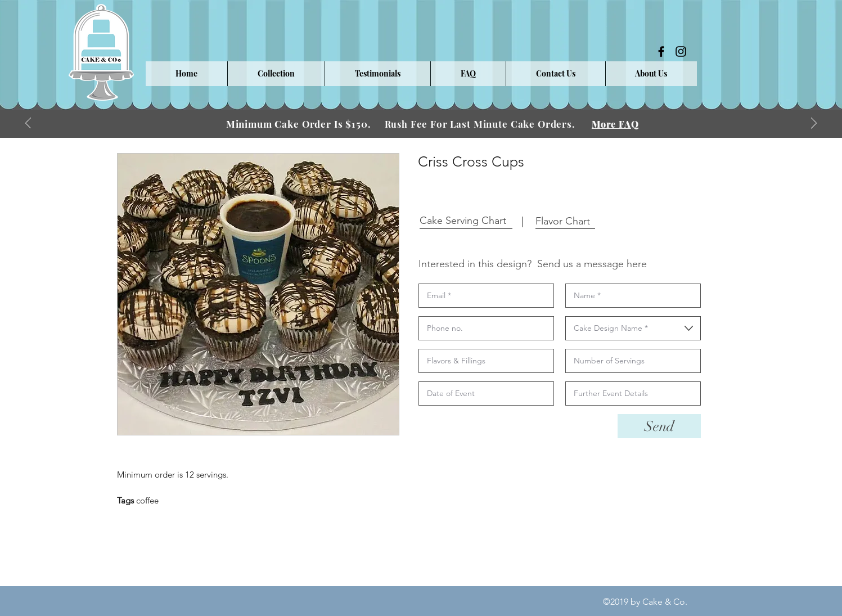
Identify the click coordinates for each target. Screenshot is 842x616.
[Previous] (28, 124)
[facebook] (661, 51)
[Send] (659, 426)
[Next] (814, 124)
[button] (276, 74)
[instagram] (681, 51)
